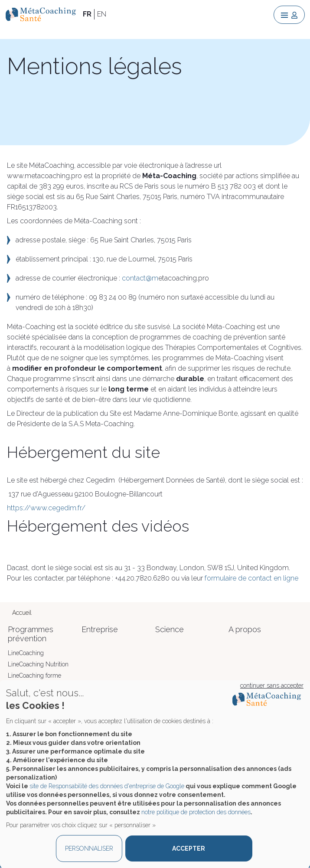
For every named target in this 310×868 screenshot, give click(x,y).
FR (87, 14)
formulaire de (226, 578)
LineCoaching (26, 653)
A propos (245, 629)
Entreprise (100, 629)
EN (102, 14)
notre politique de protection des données (196, 812)
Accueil (22, 613)
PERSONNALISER (89, 848)
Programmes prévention (31, 634)
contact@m (140, 278)
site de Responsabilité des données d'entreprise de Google (107, 786)
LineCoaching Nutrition (38, 664)
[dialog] (155, 774)
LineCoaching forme (34, 675)
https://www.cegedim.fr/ (46, 508)
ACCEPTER (189, 848)
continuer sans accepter (272, 685)
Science (170, 629)
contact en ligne (273, 578)
